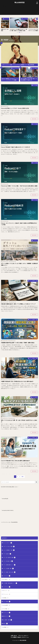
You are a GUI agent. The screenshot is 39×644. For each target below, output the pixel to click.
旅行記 (5, 624)
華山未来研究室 (20, 3)
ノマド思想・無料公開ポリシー (10, 583)
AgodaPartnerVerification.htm (8, 5)
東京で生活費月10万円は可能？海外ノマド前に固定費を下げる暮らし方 (29, 79)
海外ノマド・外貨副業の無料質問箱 (9, 14)
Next (23, 477)
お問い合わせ (5, 6)
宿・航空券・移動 (7, 620)
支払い (4, 13)
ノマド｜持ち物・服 (8, 561)
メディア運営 (35, 85)
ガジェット (6, 591)
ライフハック (7, 613)
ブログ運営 (6, 609)
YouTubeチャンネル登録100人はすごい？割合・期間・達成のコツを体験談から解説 (19, 30)
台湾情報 (6, 627)
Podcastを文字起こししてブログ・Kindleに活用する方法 (15, 108)
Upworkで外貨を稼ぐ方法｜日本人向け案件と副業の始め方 (15, 461)
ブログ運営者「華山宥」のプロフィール (10, 10)
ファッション (7, 19)
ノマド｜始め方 (35, 68)
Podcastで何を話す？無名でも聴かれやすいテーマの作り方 (15, 147)
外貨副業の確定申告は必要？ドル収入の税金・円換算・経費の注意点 (18, 343)
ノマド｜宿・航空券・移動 (9, 558)
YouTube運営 (26, 19)
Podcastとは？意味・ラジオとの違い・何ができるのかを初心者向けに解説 (19, 186)
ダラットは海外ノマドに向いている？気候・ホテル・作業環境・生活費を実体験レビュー (19, 264)
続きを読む (34, 119)
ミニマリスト (7, 587)
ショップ (4, 9)
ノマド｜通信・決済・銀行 (9, 572)
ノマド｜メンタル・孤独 (9, 546)
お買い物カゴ (5, 7)
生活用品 (6, 598)
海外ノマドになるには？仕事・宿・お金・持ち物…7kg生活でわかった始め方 (19, 421)
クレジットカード (15, 68)
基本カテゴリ (7, 616)
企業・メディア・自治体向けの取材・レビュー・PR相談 (13, 12)
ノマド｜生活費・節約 (8, 569)
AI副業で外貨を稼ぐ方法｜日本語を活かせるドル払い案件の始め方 (17, 381)
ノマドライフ (35, 240)
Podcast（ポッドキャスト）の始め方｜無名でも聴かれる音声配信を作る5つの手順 (19, 224)
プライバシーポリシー (7, 9)
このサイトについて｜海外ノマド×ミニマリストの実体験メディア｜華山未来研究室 (18, 8)
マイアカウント (5, 11)
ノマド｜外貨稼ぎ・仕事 (33, 281)
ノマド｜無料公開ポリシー (9, 565)
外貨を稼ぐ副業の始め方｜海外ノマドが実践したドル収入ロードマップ (18, 304)
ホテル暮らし (7, 580)
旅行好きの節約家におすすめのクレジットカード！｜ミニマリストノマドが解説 (10, 79)
